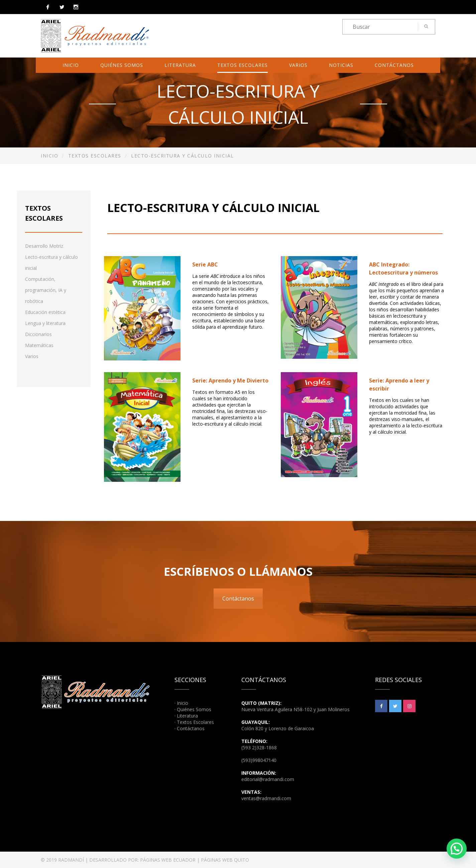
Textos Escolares (243, 65)
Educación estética (45, 312)
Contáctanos (394, 65)
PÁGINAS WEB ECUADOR (168, 860)
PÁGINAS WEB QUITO (225, 860)
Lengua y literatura (45, 323)
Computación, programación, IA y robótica (46, 290)
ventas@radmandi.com (266, 798)
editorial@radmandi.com (268, 779)
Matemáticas (39, 345)
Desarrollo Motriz (44, 246)
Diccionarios (38, 334)
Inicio (71, 65)
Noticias (341, 65)
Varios (298, 65)
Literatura (180, 65)
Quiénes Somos (122, 65)
